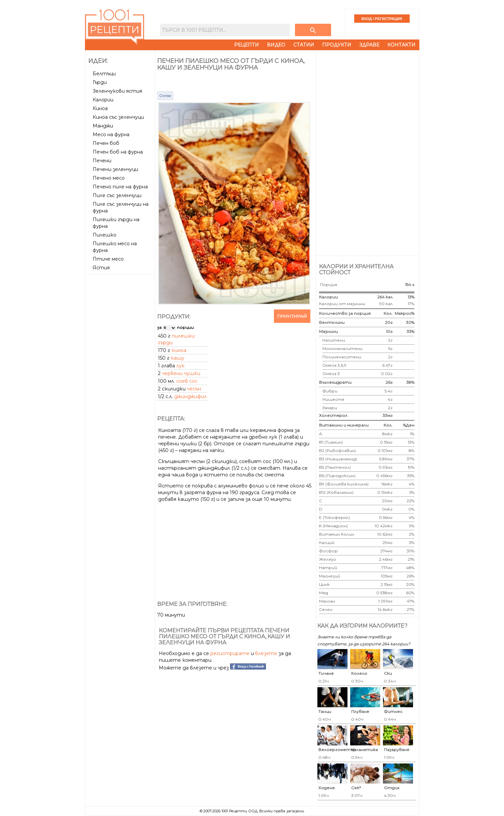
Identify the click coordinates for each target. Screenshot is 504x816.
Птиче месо (108, 259)
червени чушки (181, 373)
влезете (266, 653)
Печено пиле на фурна (120, 187)
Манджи (103, 126)
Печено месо (109, 178)
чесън (194, 389)
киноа (179, 350)
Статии (304, 45)
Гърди (100, 82)
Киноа (100, 108)
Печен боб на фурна (118, 152)
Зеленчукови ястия (117, 91)
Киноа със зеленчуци (118, 117)
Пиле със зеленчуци (117, 195)
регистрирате (230, 653)
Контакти (401, 45)
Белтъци (104, 74)
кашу (178, 358)
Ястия (101, 268)
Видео (276, 45)
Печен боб (106, 143)
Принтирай (292, 316)
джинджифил (190, 396)
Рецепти (246, 45)
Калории (103, 100)
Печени (102, 161)
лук (180, 366)
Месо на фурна (111, 134)
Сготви (165, 96)
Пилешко (105, 235)
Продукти (337, 45)
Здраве (369, 45)
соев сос (187, 381)
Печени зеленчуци (115, 169)
